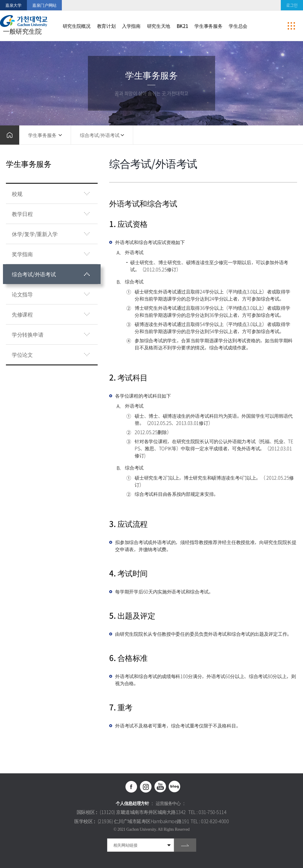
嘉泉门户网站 (44, 5)
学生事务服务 (42, 135)
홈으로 (10, 135)
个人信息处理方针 (132, 803)
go (185, 845)
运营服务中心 (168, 803)
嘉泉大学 (13, 5)
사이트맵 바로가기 (291, 26)
